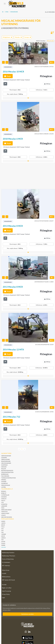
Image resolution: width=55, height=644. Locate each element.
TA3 (2, 529)
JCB (2, 502)
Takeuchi (4, 512)
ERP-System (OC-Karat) (8, 580)
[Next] (25, 449)
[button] (28, 98)
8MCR (3, 525)
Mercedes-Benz (6, 510)
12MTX (3, 523)
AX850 (3, 521)
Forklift (4, 573)
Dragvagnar (6, 485)
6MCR (3, 536)
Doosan (4, 497)
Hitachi (4, 499)
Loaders (4, 458)
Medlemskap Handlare (8, 553)
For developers (6, 562)
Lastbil (4, 487)
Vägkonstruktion (7, 472)
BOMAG (4, 491)
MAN (3, 508)
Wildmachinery (6, 577)
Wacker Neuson (7, 517)
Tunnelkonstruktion (9, 478)
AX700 (3, 542)
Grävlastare (6, 459)
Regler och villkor (7, 588)
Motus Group (6, 570)
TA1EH (3, 543)
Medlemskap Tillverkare (9, 556)
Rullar (4, 469)
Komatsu (4, 504)
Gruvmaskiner (6, 463)
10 (52, 62)
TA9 (2, 540)
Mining (4, 480)
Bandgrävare (6, 461)
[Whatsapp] (26, 632)
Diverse (4, 482)
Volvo (3, 515)
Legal (3, 598)
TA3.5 (3, 527)
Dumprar (4, 465)
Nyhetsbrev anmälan (27, 614)
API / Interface (6, 566)
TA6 (2, 532)
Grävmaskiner (6, 456)
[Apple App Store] (27, 638)
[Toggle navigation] (5, 4)
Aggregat (5, 483)
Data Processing (6, 591)
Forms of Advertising (8, 559)
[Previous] (19, 449)
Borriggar (5, 474)
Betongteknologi (7, 470)
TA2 (2, 531)
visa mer (4, 547)
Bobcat (4, 493)
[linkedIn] (29, 632)
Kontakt (4, 585)
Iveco (3, 501)
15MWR (4, 534)
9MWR (3, 545)
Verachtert (5, 513)
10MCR (3, 538)
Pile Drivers (5, 476)
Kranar (4, 467)
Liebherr (4, 506)
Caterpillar (5, 495)
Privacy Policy (6, 594)
